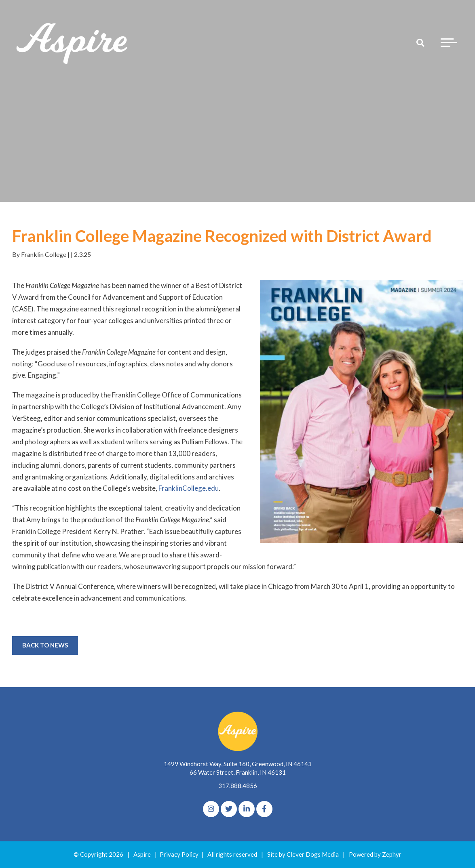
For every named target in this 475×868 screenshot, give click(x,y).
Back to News (45, 645)
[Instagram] (211, 809)
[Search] (420, 42)
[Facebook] (264, 809)
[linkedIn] (247, 809)
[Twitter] (229, 809)
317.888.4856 (238, 786)
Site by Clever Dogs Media (303, 854)
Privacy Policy (179, 854)
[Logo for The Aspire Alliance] (73, 42)
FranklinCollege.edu (189, 488)
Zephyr (392, 854)
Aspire (142, 854)
